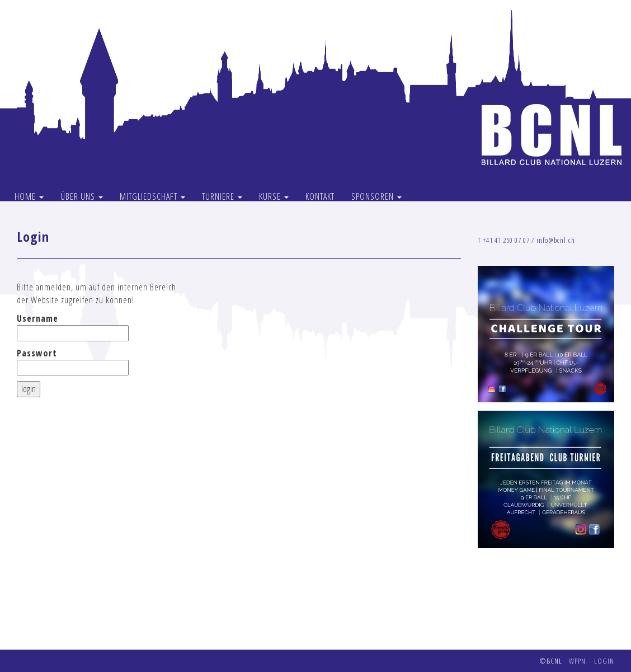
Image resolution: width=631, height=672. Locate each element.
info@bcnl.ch (556, 240)
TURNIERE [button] (222, 196)
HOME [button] (29, 196)
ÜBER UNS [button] (82, 196)
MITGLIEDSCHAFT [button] (152, 196)
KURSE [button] (274, 196)
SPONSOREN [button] (376, 196)
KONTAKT (320, 196)
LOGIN (604, 661)
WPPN (577, 661)
